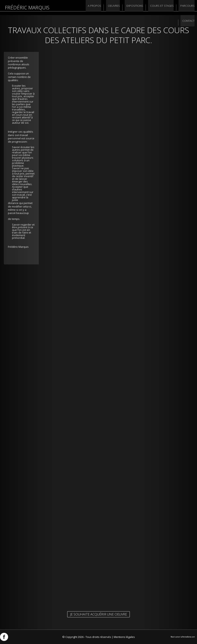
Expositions (117, 8)
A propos (78, 8)
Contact (188, 8)
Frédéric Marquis (27, 7)
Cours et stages (144, 8)
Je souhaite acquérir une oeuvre (98, 614)
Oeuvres (97, 8)
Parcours (169, 8)
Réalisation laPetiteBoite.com (183, 637)
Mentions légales (124, 637)
